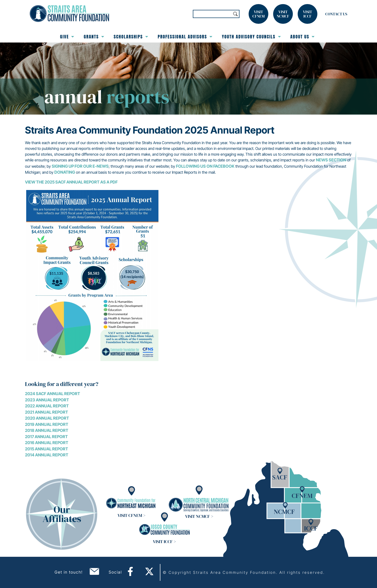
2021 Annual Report (47, 412)
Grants (94, 37)
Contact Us (336, 14)
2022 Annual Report (47, 406)
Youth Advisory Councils (251, 37)
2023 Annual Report (47, 400)
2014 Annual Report (47, 455)
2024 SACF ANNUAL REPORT (53, 394)
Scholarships (131, 37)
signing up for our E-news (80, 166)
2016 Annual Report (47, 443)
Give (67, 37)
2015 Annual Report (47, 449)
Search (235, 14)
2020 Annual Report (47, 418)
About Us (303, 37)
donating (65, 172)
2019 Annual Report (47, 424)
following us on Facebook (205, 166)
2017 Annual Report (46, 437)
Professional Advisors (185, 37)
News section (331, 160)
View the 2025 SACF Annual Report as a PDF (71, 182)
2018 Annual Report (47, 430)
